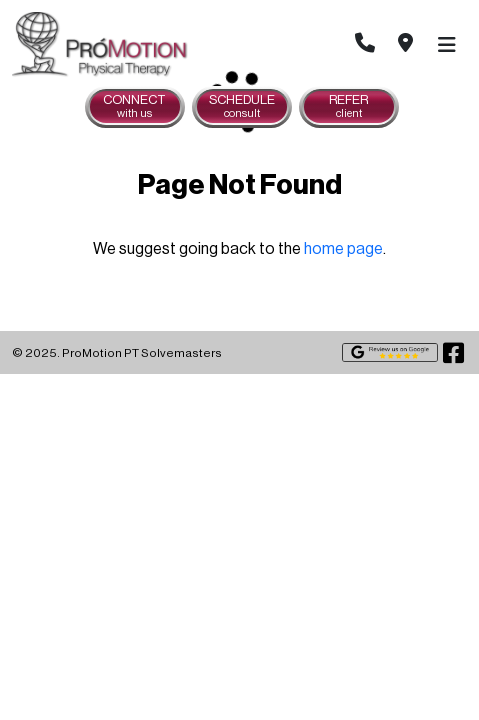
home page (343, 249)
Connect (135, 107)
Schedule (242, 107)
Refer (349, 107)
